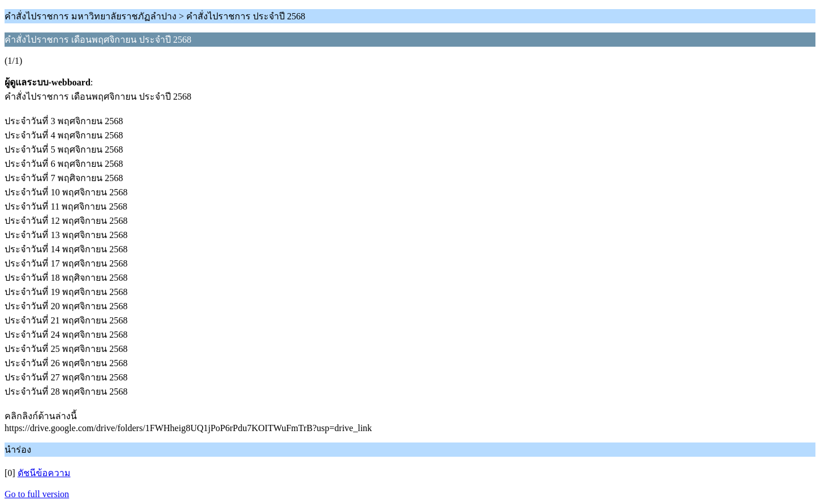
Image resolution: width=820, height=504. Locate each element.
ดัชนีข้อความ (44, 473)
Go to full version (37, 494)
